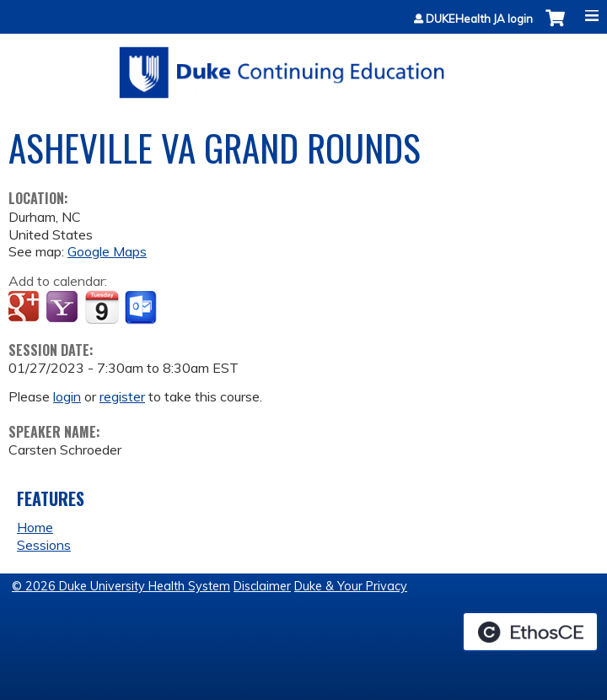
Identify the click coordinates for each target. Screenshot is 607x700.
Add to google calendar (26, 308)
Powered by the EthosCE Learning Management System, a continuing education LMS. (530, 632)
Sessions (44, 545)
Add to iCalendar (102, 307)
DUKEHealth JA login (479, 19)
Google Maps (107, 251)
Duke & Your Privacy (351, 586)
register (122, 396)
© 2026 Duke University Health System (121, 586)
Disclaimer (262, 586)
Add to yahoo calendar (64, 308)
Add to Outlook (142, 308)
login (67, 396)
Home (35, 527)
